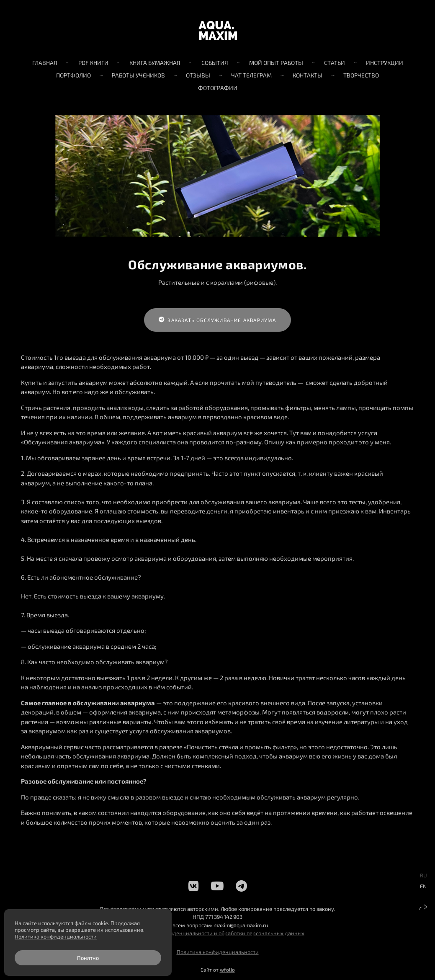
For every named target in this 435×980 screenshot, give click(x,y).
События (215, 63)
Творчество (361, 75)
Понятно (88, 958)
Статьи (335, 63)
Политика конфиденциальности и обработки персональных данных (217, 933)
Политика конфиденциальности (218, 952)
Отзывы (198, 75)
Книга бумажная (155, 63)
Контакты (308, 75)
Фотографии (218, 88)
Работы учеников (138, 75)
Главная (45, 63)
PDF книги (93, 63)
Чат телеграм (251, 75)
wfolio (227, 970)
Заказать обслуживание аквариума (217, 320)
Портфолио (73, 75)
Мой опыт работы (276, 63)
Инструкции (385, 63)
